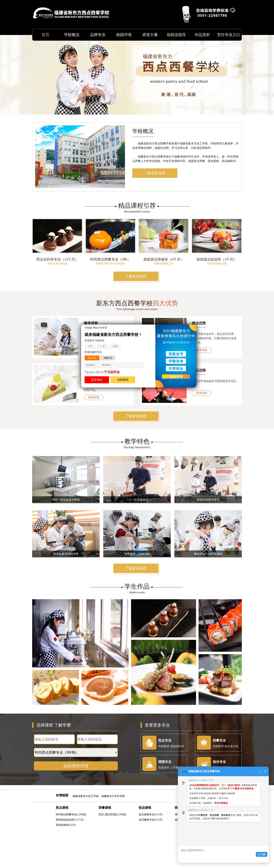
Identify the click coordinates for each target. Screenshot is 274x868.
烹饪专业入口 (229, 35)
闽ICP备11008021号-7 (161, 854)
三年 (90, 346)
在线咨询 (123, 380)
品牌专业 (98, 35)
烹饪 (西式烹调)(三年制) (112, 814)
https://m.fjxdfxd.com (148, 842)
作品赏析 (202, 35)
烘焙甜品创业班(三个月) (70, 820)
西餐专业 (108, 358)
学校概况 (72, 35)
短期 (115, 346)
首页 (45, 35)
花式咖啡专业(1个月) (151, 820)
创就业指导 (176, 35)
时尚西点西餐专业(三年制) (71, 814)
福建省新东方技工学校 (86, 796)
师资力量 (150, 35)
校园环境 (124, 35)
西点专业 (92, 358)
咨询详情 (202, 350)
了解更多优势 (155, 173)
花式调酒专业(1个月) (151, 814)
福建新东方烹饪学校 (113, 796)
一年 (103, 346)
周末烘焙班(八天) (66, 825)
